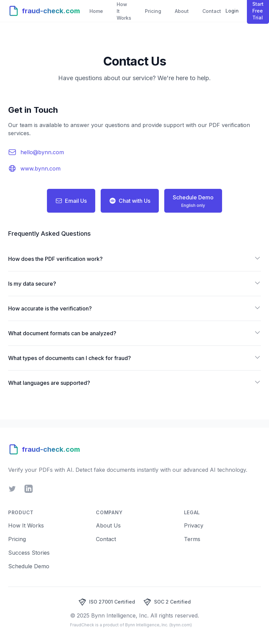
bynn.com (181, 625)
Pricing (17, 539)
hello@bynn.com (42, 152)
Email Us (71, 201)
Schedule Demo (29, 566)
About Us (108, 525)
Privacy (194, 525)
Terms (192, 539)
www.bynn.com (40, 168)
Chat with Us (130, 201)
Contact (106, 539)
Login (232, 11)
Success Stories (29, 553)
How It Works (26, 525)
